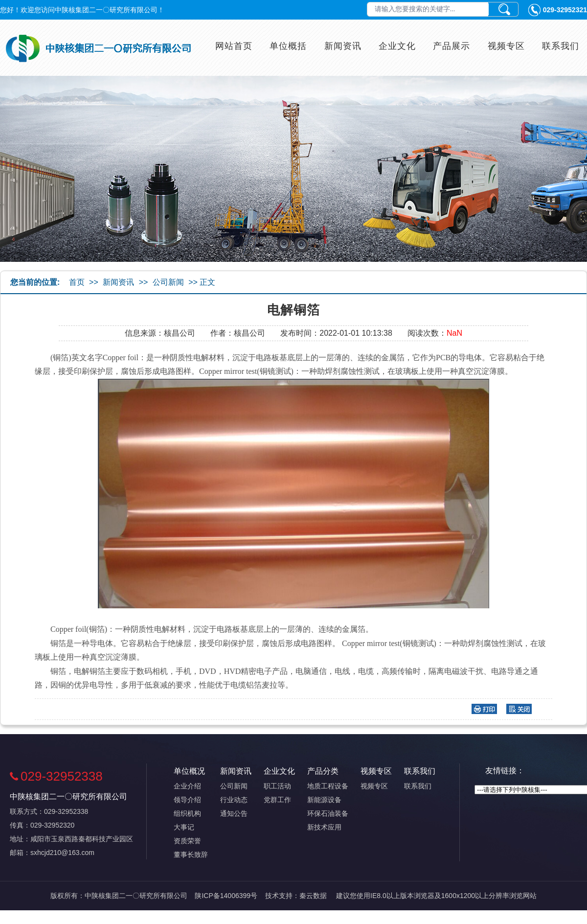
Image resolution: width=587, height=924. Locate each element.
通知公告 (234, 813)
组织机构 (187, 813)
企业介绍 (187, 786)
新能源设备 (324, 800)
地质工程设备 (328, 786)
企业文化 (397, 46)
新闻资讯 (343, 46)
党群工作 (277, 800)
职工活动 (277, 786)
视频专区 (506, 46)
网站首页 (234, 46)
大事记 (184, 827)
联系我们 (561, 46)
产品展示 (452, 46)
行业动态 (234, 800)
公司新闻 (168, 282)
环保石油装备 (328, 813)
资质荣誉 (187, 841)
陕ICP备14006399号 (226, 896)
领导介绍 (187, 800)
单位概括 (288, 46)
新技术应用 (324, 827)
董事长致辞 (191, 855)
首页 (77, 282)
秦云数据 (313, 896)
